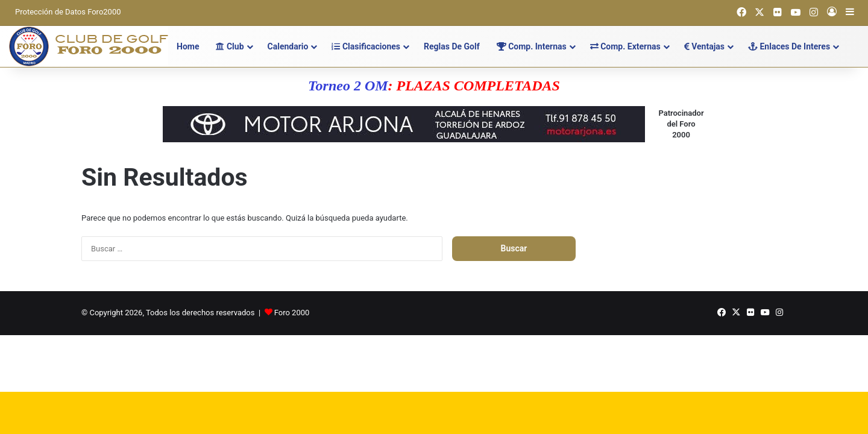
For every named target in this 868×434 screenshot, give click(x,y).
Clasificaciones (366, 46)
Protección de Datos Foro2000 (68, 12)
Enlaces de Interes (789, 46)
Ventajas (704, 46)
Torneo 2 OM (348, 86)
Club (230, 46)
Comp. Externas (625, 46)
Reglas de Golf (452, 46)
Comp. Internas (532, 46)
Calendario (288, 46)
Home (188, 46)
